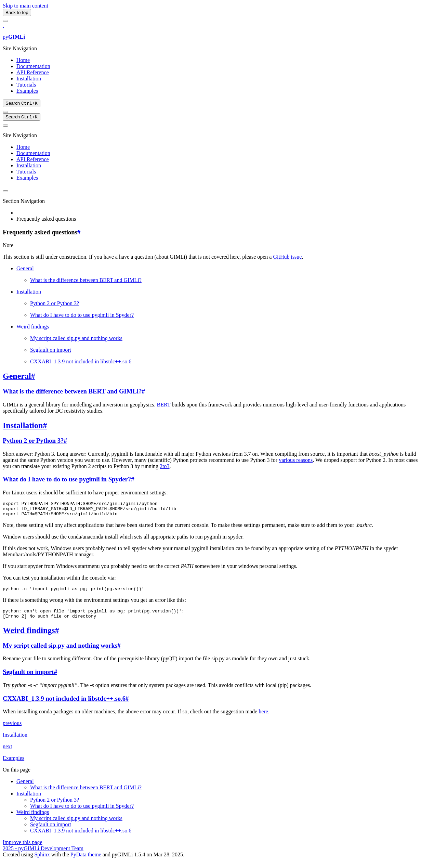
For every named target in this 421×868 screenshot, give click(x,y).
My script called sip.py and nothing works (76, 340)
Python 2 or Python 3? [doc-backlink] (33, 442)
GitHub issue (287, 258)
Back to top (17, 12)
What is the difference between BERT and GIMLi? (86, 281)
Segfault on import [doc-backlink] (28, 679)
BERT (164, 406)
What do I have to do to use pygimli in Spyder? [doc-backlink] (67, 481)
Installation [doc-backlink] (23, 427)
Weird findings (33, 328)
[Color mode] (5, 113)
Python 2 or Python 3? (55, 305)
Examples (27, 91)
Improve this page (23, 850)
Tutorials (26, 85)
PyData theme (86, 862)
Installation (29, 79)
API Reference (33, 72)
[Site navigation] (5, 21)
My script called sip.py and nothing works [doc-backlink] (60, 653)
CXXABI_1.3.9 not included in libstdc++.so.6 (81, 363)
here (263, 719)
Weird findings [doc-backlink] (29, 638)
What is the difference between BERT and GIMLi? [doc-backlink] (72, 393)
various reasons (296, 461)
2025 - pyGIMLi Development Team (43, 856)
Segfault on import (51, 351)
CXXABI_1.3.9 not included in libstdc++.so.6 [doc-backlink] (64, 706)
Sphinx (42, 862)
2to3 (165, 468)
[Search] (22, 104)
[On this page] (5, 127)
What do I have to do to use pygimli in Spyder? (82, 316)
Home (23, 60)
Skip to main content (25, 6)
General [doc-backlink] (17, 377)
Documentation (33, 66)
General (25, 270)
